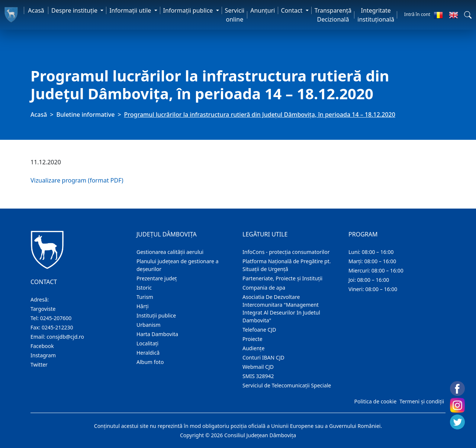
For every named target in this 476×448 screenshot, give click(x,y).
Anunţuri (263, 10)
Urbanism (149, 325)
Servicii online (235, 15)
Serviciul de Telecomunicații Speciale (287, 385)
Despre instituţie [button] (75, 10)
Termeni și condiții (422, 401)
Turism (145, 297)
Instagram (43, 355)
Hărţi (143, 306)
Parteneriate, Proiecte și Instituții (282, 278)
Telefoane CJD (259, 330)
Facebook (42, 346)
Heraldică (148, 353)
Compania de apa (264, 288)
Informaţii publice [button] (189, 10)
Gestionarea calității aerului (170, 252)
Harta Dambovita (157, 334)
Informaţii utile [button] (131, 10)
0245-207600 (56, 318)
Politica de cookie (375, 401)
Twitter (39, 365)
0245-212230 (57, 327)
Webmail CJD (258, 367)
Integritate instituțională (376, 15)
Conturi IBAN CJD (263, 357)
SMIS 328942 (258, 376)
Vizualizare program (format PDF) (77, 180)
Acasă (36, 10)
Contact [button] (293, 10)
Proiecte (253, 339)
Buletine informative (86, 115)
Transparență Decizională (333, 15)
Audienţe (253, 348)
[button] (468, 15)
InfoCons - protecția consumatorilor (286, 252)
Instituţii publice (156, 315)
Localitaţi (147, 343)
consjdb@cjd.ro (65, 337)
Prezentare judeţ (157, 278)
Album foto (150, 362)
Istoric (144, 288)
